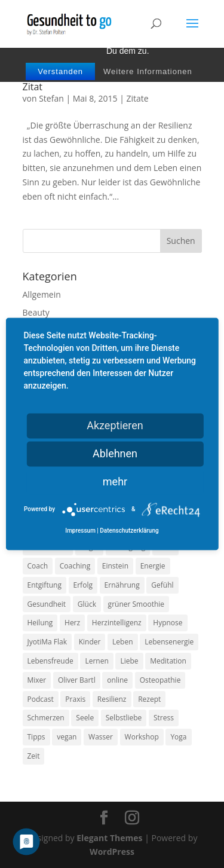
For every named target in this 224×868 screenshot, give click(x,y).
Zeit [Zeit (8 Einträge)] (34, 756)
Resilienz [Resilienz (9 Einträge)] (112, 699)
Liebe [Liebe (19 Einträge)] (129, 661)
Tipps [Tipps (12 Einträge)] (36, 737)
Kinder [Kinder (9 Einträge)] (90, 642)
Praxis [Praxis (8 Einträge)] (75, 699)
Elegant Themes (109, 838)
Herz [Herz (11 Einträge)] (72, 623)
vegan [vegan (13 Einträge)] (67, 737)
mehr (115, 482)
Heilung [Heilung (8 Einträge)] (40, 623)
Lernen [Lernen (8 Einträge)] (96, 661)
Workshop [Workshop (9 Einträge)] (142, 737)
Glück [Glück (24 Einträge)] (87, 604)
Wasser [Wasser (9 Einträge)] (101, 737)
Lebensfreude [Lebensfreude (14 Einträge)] (50, 661)
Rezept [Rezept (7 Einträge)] (149, 699)
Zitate (138, 98)
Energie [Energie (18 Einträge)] (153, 566)
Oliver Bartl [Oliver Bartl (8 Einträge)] (77, 680)
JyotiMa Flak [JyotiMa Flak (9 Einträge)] (47, 642)
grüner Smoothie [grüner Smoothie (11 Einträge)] (136, 604)
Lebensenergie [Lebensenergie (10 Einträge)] (169, 642)
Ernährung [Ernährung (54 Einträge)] (122, 585)
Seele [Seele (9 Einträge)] (85, 718)
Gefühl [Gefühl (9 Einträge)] (162, 585)
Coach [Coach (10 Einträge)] (38, 566)
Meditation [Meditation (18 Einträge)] (168, 661)
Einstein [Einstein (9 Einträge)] (115, 566)
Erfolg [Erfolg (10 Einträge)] (83, 585)
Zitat (33, 87)
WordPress (112, 852)
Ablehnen (115, 453)
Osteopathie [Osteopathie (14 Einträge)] (160, 680)
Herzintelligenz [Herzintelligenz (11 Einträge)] (117, 623)
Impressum (80, 531)
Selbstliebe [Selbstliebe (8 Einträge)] (124, 718)
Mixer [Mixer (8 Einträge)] (37, 680)
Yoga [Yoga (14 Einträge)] (178, 737)
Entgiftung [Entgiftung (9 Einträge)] (45, 585)
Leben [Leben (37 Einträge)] (122, 642)
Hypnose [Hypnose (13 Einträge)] (168, 623)
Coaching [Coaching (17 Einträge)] (75, 566)
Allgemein (42, 294)
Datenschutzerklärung (129, 531)
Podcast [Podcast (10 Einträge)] (41, 699)
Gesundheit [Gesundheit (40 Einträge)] (47, 604)
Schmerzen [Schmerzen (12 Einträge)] (46, 718)
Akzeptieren (115, 425)
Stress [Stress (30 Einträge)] (164, 718)
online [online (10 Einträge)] (117, 680)
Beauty (36, 312)
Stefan (51, 98)
